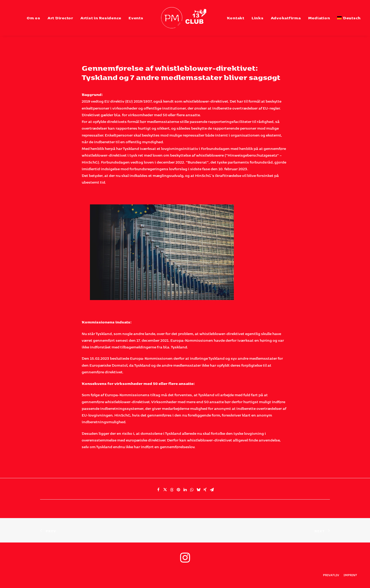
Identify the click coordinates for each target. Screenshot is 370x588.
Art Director (60, 18)
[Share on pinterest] (178, 490)
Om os (34, 18)
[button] (185, 561)
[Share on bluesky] (198, 490)
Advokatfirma (286, 18)
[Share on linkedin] (185, 490)
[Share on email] (212, 490)
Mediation (319, 18)
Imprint (350, 575)
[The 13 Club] (185, 18)
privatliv (331, 575)
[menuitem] (34, 18)
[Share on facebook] (158, 490)
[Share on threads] (172, 490)
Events (136, 18)
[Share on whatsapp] (192, 490)
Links (258, 18)
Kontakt (236, 18)
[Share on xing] (205, 490)
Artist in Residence (101, 18)
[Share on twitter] (165, 490)
